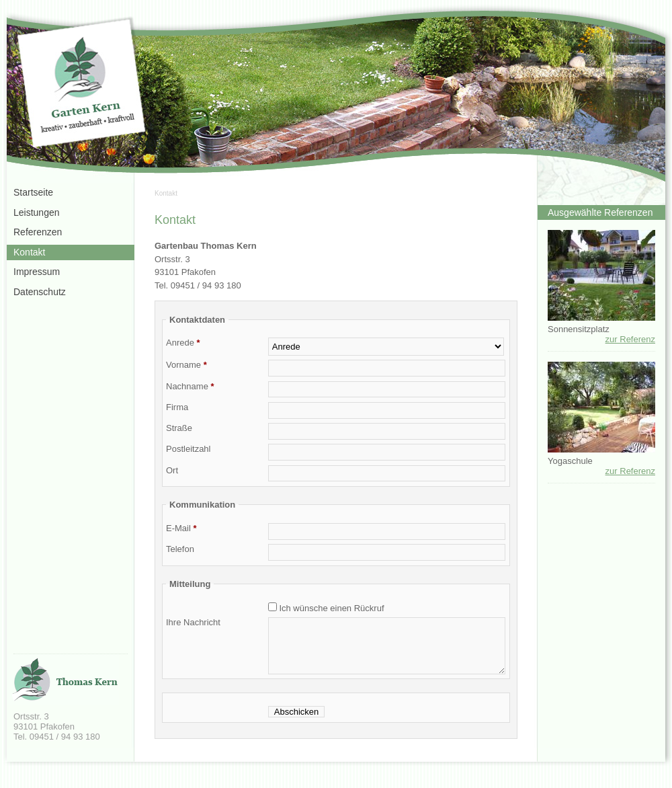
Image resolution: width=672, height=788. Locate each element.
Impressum (37, 272)
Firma (177, 407)
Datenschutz (40, 292)
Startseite (33, 192)
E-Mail (181, 528)
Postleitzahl (188, 449)
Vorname (186, 365)
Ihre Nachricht (193, 622)
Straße (179, 428)
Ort (172, 470)
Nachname (190, 386)
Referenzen (38, 232)
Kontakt (166, 193)
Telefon (180, 549)
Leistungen (37, 212)
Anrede (183, 343)
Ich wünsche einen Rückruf (331, 608)
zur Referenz (630, 339)
